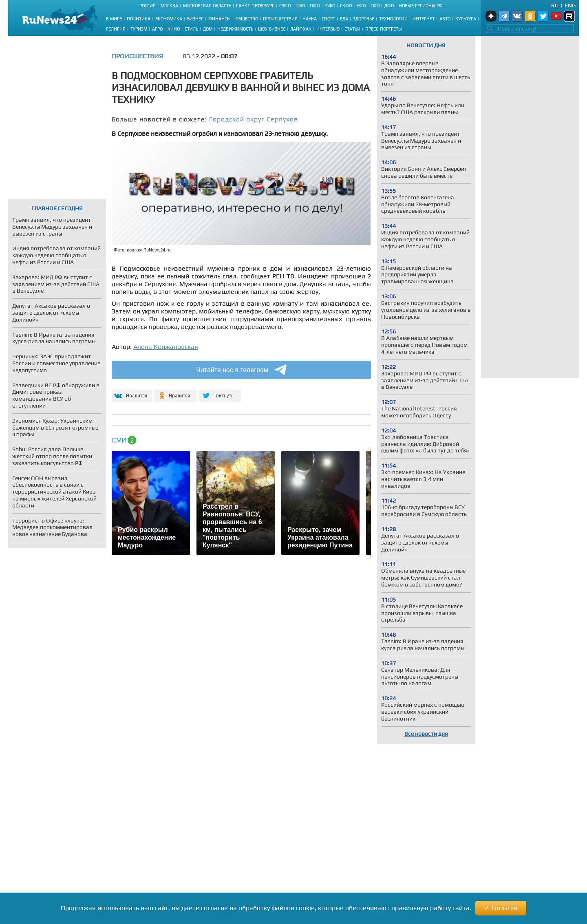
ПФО (315, 6)
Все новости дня (426, 734)
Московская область (207, 6)
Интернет (424, 19)
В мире (114, 19)
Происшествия (280, 19)
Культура (466, 19)
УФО (361, 6)
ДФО (389, 6)
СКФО (346, 6)
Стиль (191, 29)
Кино (174, 29)
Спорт (328, 19)
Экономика (169, 19)
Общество (247, 19)
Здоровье (364, 19)
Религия (116, 29)
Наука (310, 19)
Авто (445, 19)
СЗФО (285, 6)
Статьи (352, 29)
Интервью (328, 29)
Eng (570, 5)
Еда (344, 19)
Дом (208, 29)
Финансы (220, 19)
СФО (375, 6)
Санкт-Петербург (255, 6)
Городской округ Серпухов (254, 119)
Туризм (139, 29)
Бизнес (195, 19)
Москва (169, 6)
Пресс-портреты (384, 29)
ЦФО (300, 6)
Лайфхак (301, 29)
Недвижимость (235, 29)
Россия (148, 6)
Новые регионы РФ (421, 6)
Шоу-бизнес (272, 29)
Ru (555, 5)
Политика (139, 19)
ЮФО (330, 6)
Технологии (393, 19)
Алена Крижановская (166, 347)
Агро (157, 29)
